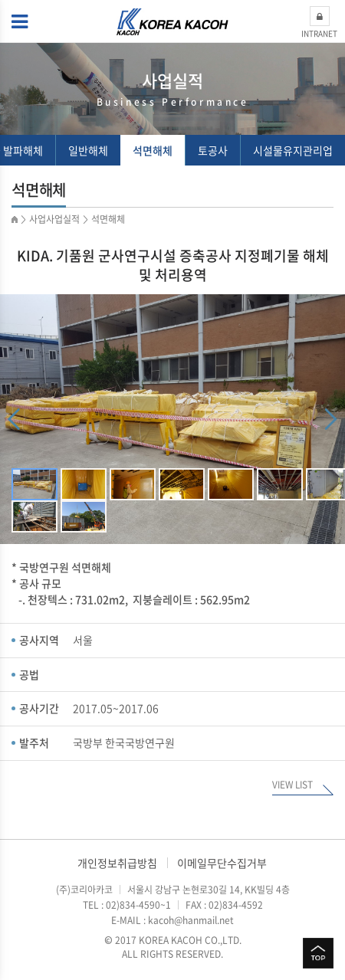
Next (331, 419)
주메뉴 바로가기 (0, 0)
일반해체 (88, 150)
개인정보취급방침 (117, 863)
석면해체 (153, 150)
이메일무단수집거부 (222, 863)
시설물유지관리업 (293, 150)
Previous (14, 419)
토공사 (213, 150)
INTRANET (319, 23)
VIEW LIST (292, 786)
